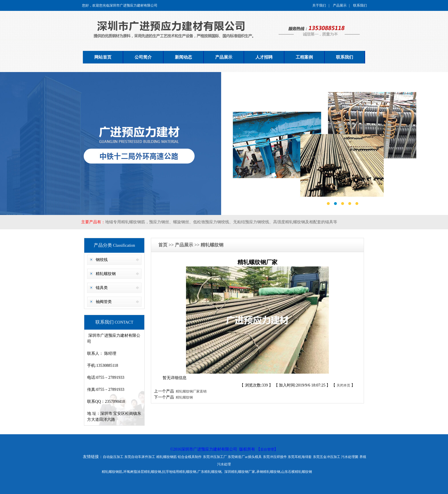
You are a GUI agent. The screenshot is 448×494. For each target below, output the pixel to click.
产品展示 (340, 5)
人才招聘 (264, 57)
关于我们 (319, 5)
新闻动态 (183, 57)
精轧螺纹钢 (106, 274)
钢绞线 (102, 260)
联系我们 (360, 5)
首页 (163, 245)
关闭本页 (343, 385)
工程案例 (304, 57)
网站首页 (103, 57)
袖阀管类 (104, 302)
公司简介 (143, 57)
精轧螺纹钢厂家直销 (190, 391)
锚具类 (102, 288)
